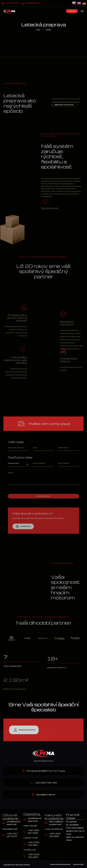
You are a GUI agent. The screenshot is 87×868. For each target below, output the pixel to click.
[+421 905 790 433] (32, 783)
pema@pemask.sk (32, 3)
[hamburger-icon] (82, 11)
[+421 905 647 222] (25, 832)
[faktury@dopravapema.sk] (46, 823)
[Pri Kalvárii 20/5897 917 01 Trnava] (23, 771)
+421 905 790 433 (12, 3)
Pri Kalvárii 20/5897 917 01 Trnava (46, 771)
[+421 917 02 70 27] (4, 835)
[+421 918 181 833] (25, 856)
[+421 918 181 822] (46, 835)
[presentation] (25, 489)
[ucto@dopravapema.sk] (4, 823)
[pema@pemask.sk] (33, 795)
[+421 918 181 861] (25, 844)
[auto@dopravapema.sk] (25, 820)
